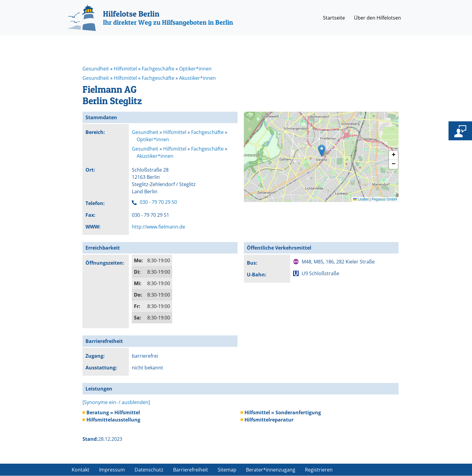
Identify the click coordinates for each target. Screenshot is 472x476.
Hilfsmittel (125, 69)
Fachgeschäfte (158, 69)
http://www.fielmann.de (158, 227)
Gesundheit (96, 69)
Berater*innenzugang (271, 470)
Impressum (112, 470)
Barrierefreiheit (191, 470)
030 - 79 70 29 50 (158, 202)
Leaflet (361, 199)
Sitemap (227, 470)
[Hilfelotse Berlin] (150, 18)
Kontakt (81, 470)
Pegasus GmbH (384, 199)
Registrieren (319, 470)
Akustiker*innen (197, 78)
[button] (322, 151)
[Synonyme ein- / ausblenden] (116, 402)
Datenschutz (149, 470)
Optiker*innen (195, 69)
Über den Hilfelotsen (377, 18)
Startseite (334, 18)
